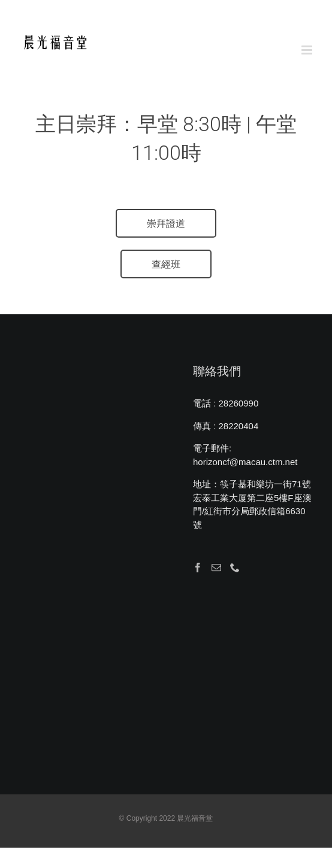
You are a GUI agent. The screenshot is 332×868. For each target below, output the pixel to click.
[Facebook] (198, 567)
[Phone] (235, 567)
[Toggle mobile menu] (308, 50)
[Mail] (216, 567)
